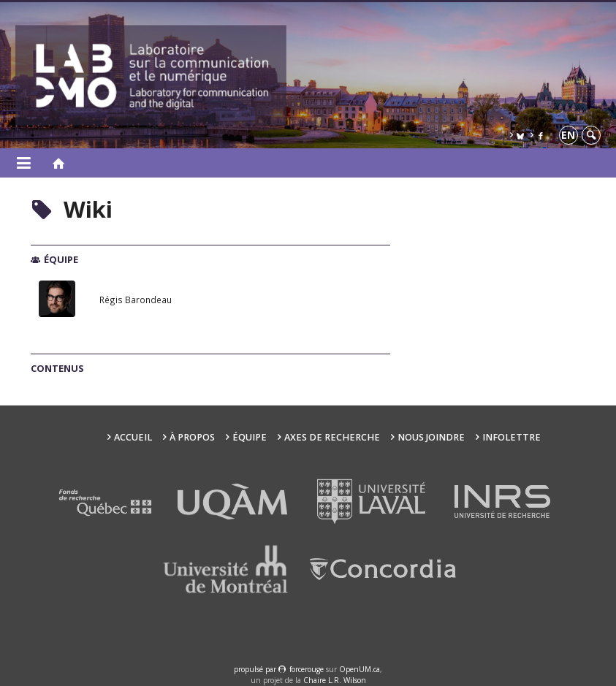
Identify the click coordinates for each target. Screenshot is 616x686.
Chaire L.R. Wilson (335, 680)
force (307, 669)
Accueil (133, 437)
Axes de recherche (332, 437)
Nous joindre (431, 437)
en (568, 135)
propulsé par (256, 669)
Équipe (250, 437)
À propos (192, 437)
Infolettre (512, 437)
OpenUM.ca (360, 669)
